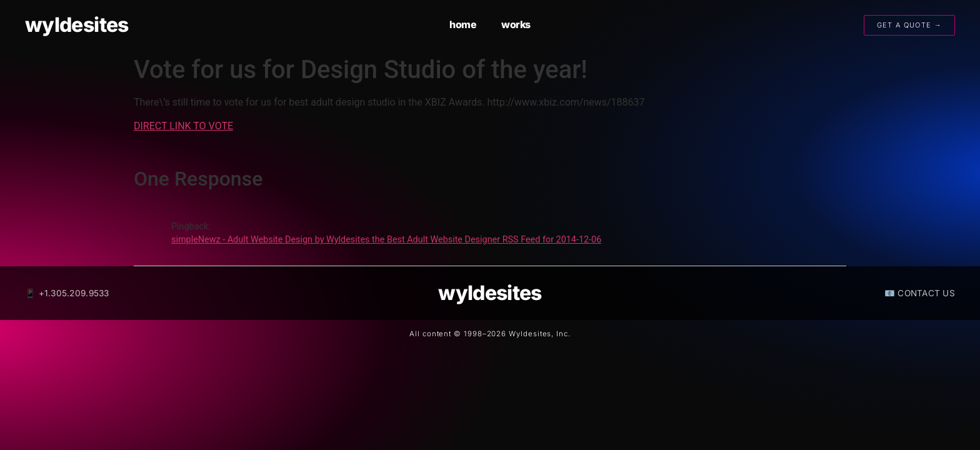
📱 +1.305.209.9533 (67, 293)
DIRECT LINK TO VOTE (183, 126)
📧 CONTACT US (920, 293)
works (516, 24)
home (463, 24)
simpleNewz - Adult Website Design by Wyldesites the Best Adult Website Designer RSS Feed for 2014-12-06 (386, 240)
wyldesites (77, 25)
